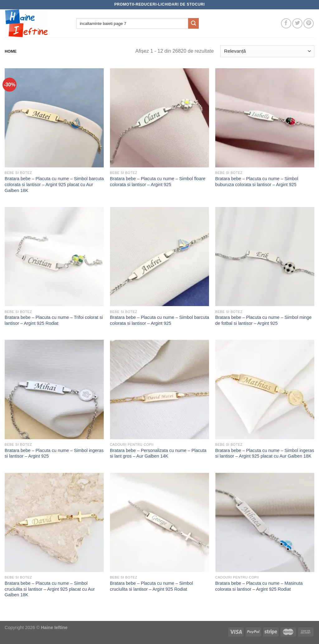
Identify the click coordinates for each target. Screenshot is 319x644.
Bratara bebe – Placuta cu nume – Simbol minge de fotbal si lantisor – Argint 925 (264, 320)
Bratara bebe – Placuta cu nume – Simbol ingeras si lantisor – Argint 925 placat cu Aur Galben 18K (265, 453)
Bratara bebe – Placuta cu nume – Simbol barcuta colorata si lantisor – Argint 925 (159, 320)
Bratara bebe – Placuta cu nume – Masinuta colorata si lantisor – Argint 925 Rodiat (259, 586)
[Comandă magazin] (267, 51)
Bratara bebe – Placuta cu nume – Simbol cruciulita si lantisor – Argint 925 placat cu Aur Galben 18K (50, 589)
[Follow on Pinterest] (309, 24)
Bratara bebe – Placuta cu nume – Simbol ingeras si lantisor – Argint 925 (54, 453)
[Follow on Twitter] (297, 24)
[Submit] (193, 23)
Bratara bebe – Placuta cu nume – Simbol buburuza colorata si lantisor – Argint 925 (257, 182)
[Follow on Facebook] (286, 24)
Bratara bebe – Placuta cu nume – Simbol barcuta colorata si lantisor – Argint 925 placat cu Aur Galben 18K (54, 184)
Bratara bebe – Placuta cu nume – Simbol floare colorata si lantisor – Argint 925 (158, 182)
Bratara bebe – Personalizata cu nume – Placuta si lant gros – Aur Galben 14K (158, 453)
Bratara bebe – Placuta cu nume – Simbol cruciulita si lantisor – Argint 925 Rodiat (151, 586)
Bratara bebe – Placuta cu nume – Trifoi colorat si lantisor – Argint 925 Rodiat (54, 320)
